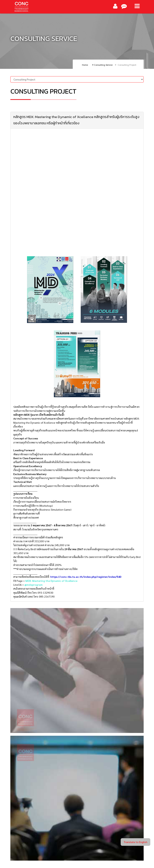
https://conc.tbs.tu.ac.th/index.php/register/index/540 (86, 577)
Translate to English (135, 842)
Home (85, 65)
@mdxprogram (34, 585)
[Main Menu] (137, 6)
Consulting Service (102, 65)
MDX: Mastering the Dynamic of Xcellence (51, 581)
